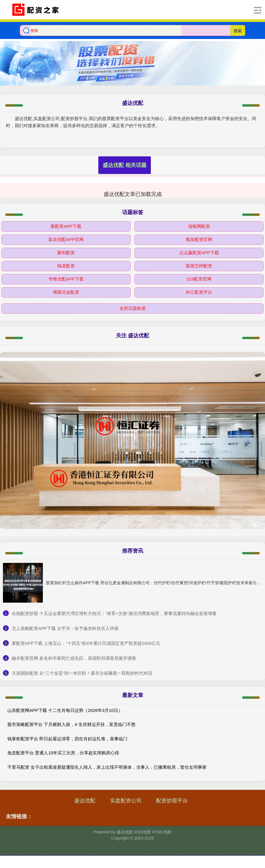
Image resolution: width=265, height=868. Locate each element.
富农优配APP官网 (66, 239)
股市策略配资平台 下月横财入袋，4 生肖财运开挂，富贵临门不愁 (71, 724)
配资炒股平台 (172, 801)
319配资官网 (199, 279)
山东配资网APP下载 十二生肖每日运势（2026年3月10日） (65, 710)
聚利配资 (66, 253)
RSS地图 (142, 832)
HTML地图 (162, 832)
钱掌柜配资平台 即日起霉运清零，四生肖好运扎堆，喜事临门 (67, 739)
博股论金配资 (66, 292)
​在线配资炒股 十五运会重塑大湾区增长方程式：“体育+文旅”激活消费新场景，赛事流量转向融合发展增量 (114, 613)
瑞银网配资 (199, 226)
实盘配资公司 (126, 801)
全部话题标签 (133, 308)
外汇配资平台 (199, 292)
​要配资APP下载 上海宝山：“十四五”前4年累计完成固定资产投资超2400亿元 (86, 643)
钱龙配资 (66, 266)
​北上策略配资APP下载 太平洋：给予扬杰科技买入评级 (65, 628)
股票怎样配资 (199, 266)
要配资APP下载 (66, 226)
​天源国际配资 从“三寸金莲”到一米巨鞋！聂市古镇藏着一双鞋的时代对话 (82, 673)
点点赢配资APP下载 (199, 253)
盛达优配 (85, 801)
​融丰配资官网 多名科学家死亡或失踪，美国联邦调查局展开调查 (74, 658)
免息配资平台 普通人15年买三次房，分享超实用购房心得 (63, 753)
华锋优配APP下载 (66, 279)
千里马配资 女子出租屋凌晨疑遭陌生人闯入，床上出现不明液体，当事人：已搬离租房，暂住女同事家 (107, 767)
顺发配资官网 (199, 239)
